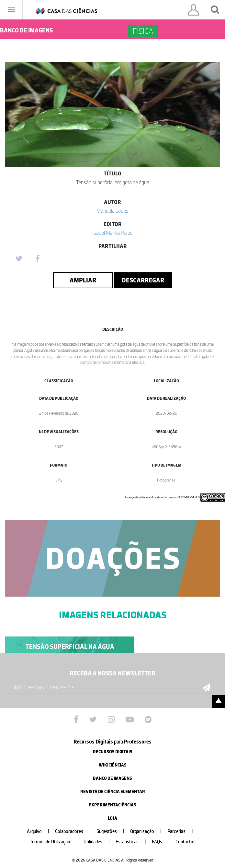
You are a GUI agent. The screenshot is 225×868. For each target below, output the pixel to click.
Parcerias (183, 832)
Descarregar (143, 280)
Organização (148, 832)
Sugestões (113, 832)
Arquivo (41, 832)
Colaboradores (75, 832)
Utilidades (99, 842)
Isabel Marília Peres (112, 233)
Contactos (186, 842)
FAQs (163, 842)
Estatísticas (133, 842)
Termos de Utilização (56, 842)
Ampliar (83, 280)
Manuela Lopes (112, 211)
